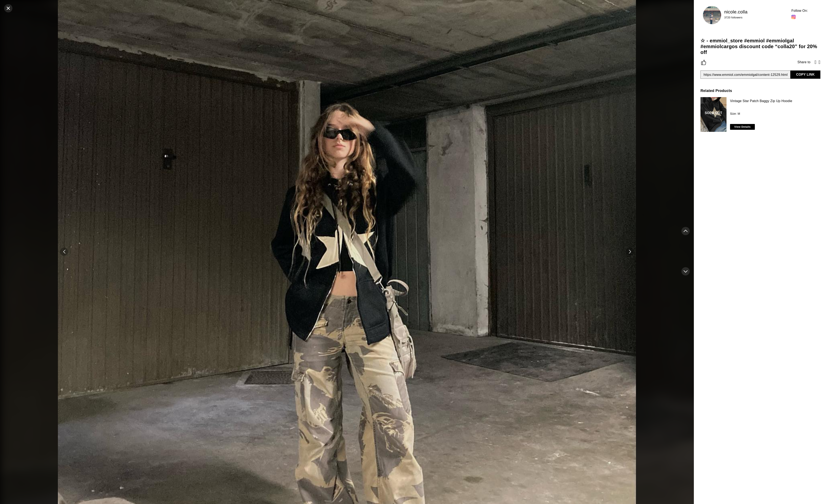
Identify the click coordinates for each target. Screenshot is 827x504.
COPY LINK (805, 74)
